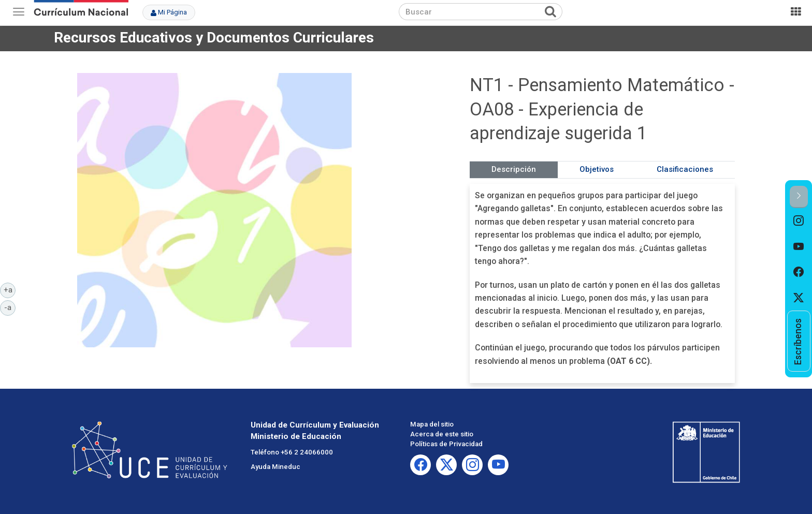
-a (10, 307)
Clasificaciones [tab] (685, 169)
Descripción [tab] (514, 169)
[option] (799, 221)
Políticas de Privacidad (446, 444)
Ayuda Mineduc (275, 467)
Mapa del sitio (432, 424)
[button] (799, 197)
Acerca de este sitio (442, 434)
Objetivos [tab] (597, 169)
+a (10, 289)
